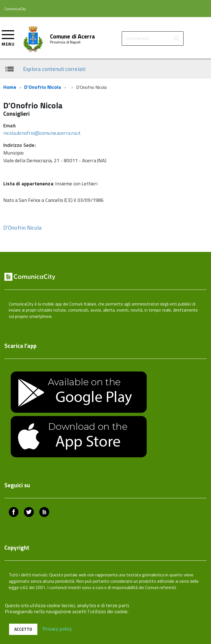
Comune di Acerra (72, 36)
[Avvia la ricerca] (176, 38)
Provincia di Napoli (65, 42)
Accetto (23, 629)
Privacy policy (57, 628)
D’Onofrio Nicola (43, 87)
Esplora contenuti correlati (54, 69)
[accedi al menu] (8, 38)
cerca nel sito (138, 38)
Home (10, 87)
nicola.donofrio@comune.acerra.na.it (42, 133)
